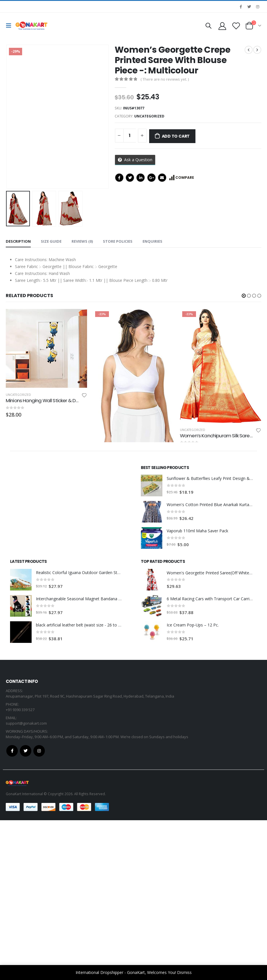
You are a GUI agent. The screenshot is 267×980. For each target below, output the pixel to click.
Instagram (39, 911)
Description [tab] (18, 241)
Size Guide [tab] (51, 241)
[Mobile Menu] (10, 26)
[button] (244, 296)
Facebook (119, 178)
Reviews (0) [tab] (82, 241)
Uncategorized (149, 116)
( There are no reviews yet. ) (165, 79)
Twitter (130, 178)
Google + (151, 178)
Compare (185, 177)
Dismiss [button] (184, 972)
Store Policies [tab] (118, 241)
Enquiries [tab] (152, 241)
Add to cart (176, 136)
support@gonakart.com (26, 883)
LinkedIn (141, 178)
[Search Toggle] (208, 26)
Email (162, 178)
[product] (46, 348)
